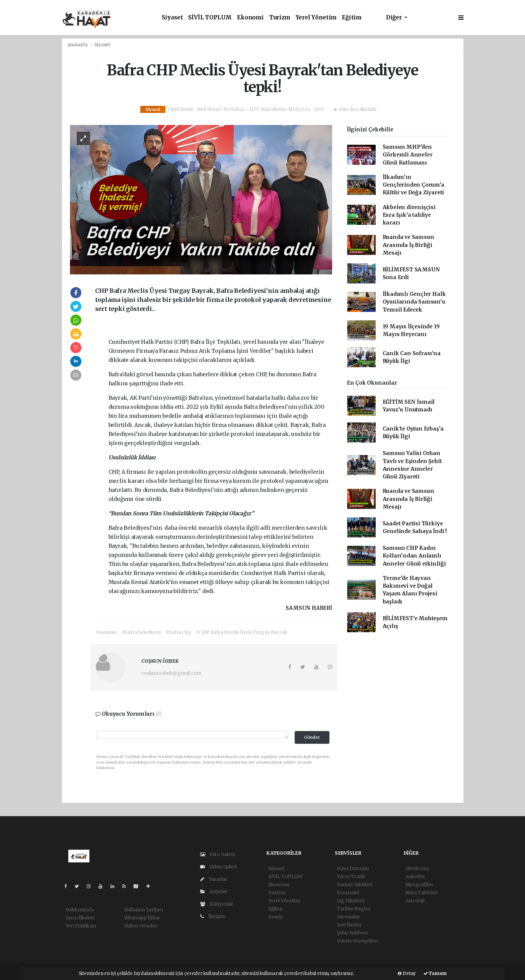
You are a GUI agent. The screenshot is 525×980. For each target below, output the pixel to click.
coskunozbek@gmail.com (171, 673)
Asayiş (275, 917)
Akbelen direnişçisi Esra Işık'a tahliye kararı (409, 215)
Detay (407, 973)
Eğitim (352, 18)
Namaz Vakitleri (355, 885)
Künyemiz (217, 904)
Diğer (395, 18)
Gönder (312, 737)
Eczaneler (348, 893)
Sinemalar (349, 917)
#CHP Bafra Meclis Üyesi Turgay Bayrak (242, 632)
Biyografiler (419, 885)
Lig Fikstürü (351, 901)
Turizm (280, 18)
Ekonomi (250, 18)
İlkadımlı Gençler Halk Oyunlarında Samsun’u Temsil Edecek (414, 302)
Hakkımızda (80, 910)
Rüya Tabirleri (422, 893)
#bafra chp (178, 632)
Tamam (435, 973)
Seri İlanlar (349, 925)
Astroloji (415, 901)
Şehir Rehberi (352, 933)
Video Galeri (218, 867)
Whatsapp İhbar (142, 918)
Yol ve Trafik (351, 876)
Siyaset (172, 18)
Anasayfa (78, 45)
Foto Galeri (217, 854)
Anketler (415, 876)
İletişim (213, 916)
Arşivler (214, 892)
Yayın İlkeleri (80, 918)
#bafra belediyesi (141, 632)
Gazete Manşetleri (357, 941)
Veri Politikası (81, 926)
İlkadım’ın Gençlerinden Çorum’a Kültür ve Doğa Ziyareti (414, 185)
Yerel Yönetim (316, 18)
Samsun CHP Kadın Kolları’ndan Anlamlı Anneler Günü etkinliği (414, 556)
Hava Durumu (353, 868)
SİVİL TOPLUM (210, 18)
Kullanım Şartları (144, 910)
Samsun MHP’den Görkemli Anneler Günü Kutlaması (408, 155)
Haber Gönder (141, 926)
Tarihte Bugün (354, 909)
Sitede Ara (417, 868)
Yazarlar (214, 879)
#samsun (106, 632)
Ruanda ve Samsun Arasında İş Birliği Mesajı (408, 245)
